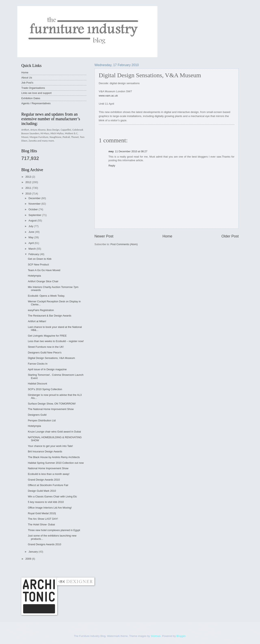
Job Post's (27, 83)
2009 (29, 559)
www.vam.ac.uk (108, 96)
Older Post (230, 236)
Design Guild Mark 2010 (42, 491)
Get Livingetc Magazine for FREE (47, 336)
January (33, 552)
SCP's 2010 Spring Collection (45, 389)
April (31, 243)
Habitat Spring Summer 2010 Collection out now (56, 463)
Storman (156, 636)
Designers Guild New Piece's (45, 353)
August (33, 221)
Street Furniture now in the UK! (46, 347)
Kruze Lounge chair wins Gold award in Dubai (54, 432)
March (32, 249)
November (35, 204)
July (31, 226)
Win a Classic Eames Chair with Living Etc (52, 496)
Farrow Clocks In (38, 364)
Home (167, 236)
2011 (29, 188)
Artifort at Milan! (37, 321)
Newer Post (104, 236)
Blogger (181, 636)
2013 (29, 177)
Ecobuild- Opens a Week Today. (46, 296)
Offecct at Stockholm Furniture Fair (48, 485)
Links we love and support (36, 93)
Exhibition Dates (31, 98)
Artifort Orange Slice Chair (43, 281)
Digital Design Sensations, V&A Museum (51, 358)
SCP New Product (38, 265)
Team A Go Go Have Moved (44, 270)
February (34, 254)
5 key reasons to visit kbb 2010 (46, 502)
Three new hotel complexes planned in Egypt (54, 530)
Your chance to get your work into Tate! (50, 446)
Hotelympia (34, 276)
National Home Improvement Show (48, 468)
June (32, 232)
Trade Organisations (33, 88)
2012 (29, 182)
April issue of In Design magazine (47, 369)
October (33, 209)
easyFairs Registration (41, 310)
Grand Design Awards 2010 (44, 480)
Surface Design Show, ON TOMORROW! (52, 404)
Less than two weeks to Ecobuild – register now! (56, 341)
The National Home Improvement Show (51, 409)
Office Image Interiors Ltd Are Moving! (50, 508)
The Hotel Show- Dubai (41, 524)
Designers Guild (37, 415)
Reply (112, 166)
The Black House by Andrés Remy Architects (54, 457)
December (35, 198)
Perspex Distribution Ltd (42, 420)
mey (111, 151)
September (35, 215)
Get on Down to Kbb (40, 259)
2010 (29, 194)
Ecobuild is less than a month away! (49, 474)
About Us (27, 78)
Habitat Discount (37, 384)
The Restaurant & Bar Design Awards (50, 316)
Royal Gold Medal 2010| (42, 513)
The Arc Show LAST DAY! (43, 519)
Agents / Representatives (36, 103)
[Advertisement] (95, 569)
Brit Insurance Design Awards (45, 451)
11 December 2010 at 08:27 (131, 151)
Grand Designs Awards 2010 (44, 544)
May (31, 237)
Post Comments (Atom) (124, 244)
